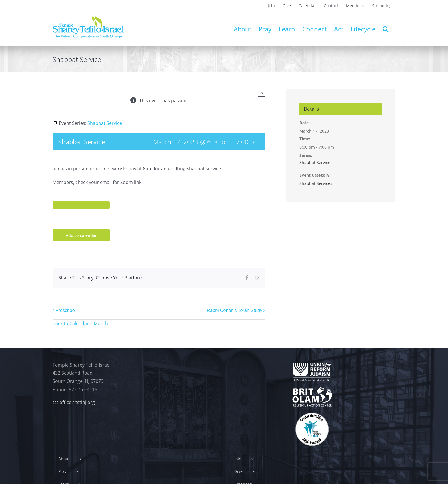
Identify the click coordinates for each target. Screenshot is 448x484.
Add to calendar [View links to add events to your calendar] (81, 235)
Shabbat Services (316, 183)
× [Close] (262, 93)
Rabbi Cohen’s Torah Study (235, 311)
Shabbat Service (315, 162)
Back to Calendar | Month (80, 323)
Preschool (66, 311)
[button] (385, 29)
